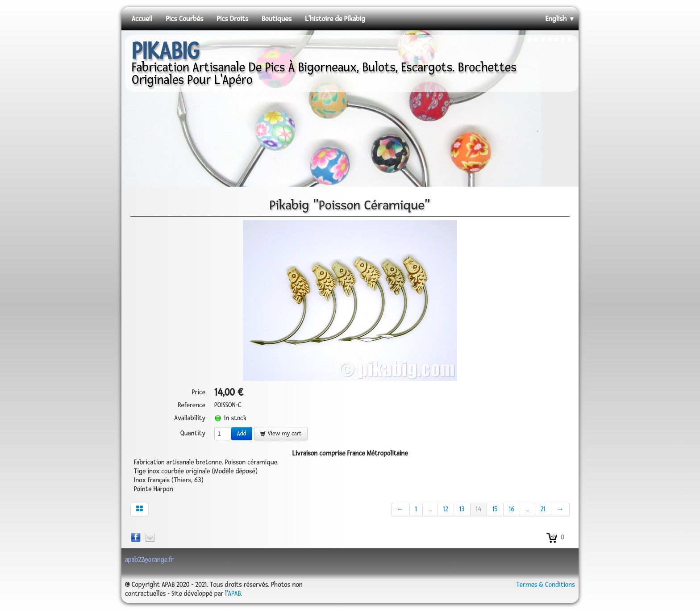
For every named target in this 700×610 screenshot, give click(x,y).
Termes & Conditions (546, 585)
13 (462, 509)
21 (543, 509)
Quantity (193, 433)
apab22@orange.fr (149, 560)
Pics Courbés (184, 19)
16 (512, 509)
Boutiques (277, 19)
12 (445, 509)
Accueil (142, 19)
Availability (190, 418)
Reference (192, 405)
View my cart (281, 434)
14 (479, 509)
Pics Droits (232, 19)
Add (242, 434)
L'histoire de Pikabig (335, 19)
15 (495, 509)
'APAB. (234, 594)
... (430, 509)
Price (199, 392)
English (560, 19)
